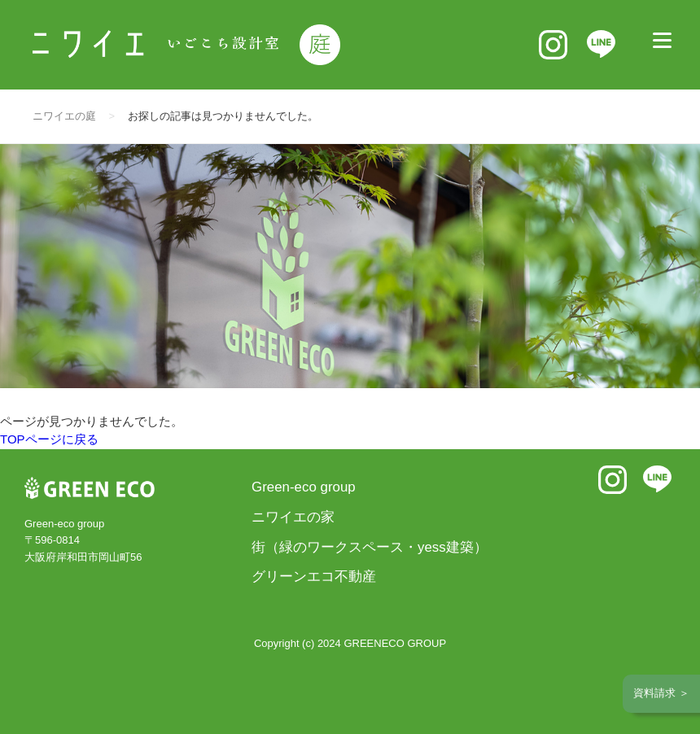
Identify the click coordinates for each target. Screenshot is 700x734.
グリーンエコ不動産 (314, 577)
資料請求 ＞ (661, 693)
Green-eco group (304, 487)
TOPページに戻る (49, 439)
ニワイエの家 (293, 517)
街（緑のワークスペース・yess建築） (370, 547)
